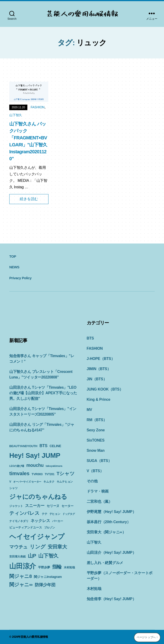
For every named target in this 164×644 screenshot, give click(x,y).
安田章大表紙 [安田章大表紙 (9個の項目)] (18, 557)
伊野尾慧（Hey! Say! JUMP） (111, 512)
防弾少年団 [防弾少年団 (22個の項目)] (45, 585)
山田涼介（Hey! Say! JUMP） (111, 553)
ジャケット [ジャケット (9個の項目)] (16, 506)
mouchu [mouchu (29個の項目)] (35, 465)
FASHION (38, 107)
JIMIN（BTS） (99, 369)
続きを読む (29, 199)
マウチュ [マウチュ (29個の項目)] (18, 547)
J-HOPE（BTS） (101, 359)
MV (90, 410)
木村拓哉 (94, 589)
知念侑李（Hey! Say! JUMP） (111, 599)
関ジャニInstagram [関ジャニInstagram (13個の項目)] (48, 577)
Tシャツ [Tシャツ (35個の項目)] (66, 473)
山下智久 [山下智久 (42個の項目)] (48, 556)
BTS (90, 338)
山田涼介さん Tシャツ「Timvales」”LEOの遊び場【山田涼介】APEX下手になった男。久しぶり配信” (43, 393)
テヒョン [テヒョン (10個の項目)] (55, 514)
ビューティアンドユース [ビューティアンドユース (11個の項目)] (26, 527)
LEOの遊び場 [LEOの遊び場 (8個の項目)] (17, 466)
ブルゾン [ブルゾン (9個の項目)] (50, 528)
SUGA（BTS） (99, 461)
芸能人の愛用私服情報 (34, 637)
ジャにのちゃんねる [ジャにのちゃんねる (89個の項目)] (38, 497)
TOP (13, 256)
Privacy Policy (20, 278)
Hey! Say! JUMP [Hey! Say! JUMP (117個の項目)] (35, 455)
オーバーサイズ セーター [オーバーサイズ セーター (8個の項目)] (27, 482)
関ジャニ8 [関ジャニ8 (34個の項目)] (21, 576)
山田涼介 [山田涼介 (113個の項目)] (23, 566)
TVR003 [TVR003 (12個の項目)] (37, 474)
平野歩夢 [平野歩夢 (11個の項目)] (44, 567)
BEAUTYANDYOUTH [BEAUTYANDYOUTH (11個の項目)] (23, 446)
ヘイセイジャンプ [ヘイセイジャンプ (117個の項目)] (37, 537)
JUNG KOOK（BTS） (105, 389)
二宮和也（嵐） (100, 501)
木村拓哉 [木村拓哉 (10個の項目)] (69, 567)
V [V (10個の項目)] (10, 482)
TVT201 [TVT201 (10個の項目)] (50, 474)
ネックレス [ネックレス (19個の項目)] (40, 521)
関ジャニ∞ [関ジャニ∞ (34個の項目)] (21, 585)
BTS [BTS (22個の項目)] (43, 446)
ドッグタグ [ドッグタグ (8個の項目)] (69, 514)
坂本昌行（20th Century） (109, 522)
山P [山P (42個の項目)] (32, 556)
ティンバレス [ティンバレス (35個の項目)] (24, 513)
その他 (92, 481)
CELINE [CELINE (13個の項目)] (55, 446)
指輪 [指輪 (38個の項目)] (57, 567)
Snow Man (96, 450)
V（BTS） (95, 471)
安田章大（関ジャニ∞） (106, 532)
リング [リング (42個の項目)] (38, 547)
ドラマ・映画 (98, 491)
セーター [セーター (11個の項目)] (67, 506)
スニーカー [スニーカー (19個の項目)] (35, 506)
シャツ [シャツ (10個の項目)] (13, 488)
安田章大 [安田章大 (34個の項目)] (57, 547)
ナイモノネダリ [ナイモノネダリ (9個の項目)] (19, 521)
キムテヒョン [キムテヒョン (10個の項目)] (65, 482)
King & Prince (99, 399)
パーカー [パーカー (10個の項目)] (58, 521)
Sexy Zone (96, 430)
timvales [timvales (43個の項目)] (19, 473)
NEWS (14, 267)
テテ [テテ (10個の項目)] (45, 514)
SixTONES (96, 440)
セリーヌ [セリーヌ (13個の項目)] (53, 506)
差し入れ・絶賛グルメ (105, 563)
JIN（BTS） (97, 379)
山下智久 (16, 115)
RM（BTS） (97, 420)
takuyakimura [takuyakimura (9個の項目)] (54, 466)
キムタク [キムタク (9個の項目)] (49, 482)
